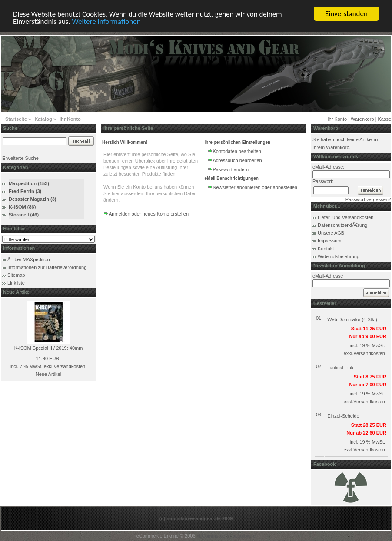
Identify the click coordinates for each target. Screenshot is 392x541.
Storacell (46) (24, 215)
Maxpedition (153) (29, 183)
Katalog (43, 119)
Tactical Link (340, 368)
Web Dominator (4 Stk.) (352, 319)
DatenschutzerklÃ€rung (342, 225)
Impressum (329, 241)
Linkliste (16, 283)
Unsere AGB (331, 233)
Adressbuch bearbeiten (238, 160)
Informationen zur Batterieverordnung (47, 267)
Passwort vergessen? (368, 199)
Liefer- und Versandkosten (345, 217)
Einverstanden (346, 14)
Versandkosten (69, 366)
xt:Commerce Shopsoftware (226, 536)
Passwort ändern (231, 169)
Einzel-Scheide (343, 416)
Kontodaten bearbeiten (237, 151)
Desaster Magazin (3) (32, 199)
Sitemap (16, 275)
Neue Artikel (48, 374)
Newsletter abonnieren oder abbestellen (255, 187)
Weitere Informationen (106, 21)
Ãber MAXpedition (29, 259)
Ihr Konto (70, 119)
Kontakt (326, 249)
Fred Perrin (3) (25, 191)
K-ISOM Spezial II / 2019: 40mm (49, 348)
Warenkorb (362, 119)
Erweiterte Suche (20, 158)
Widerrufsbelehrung (339, 256)
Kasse (384, 119)
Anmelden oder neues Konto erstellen (149, 214)
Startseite (16, 119)
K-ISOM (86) (22, 207)
